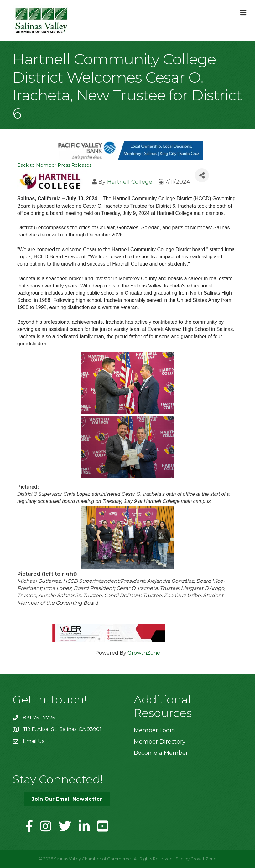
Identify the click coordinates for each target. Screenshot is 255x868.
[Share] (202, 175)
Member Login (154, 730)
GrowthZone (144, 653)
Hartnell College (130, 182)
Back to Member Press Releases (54, 165)
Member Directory (160, 742)
